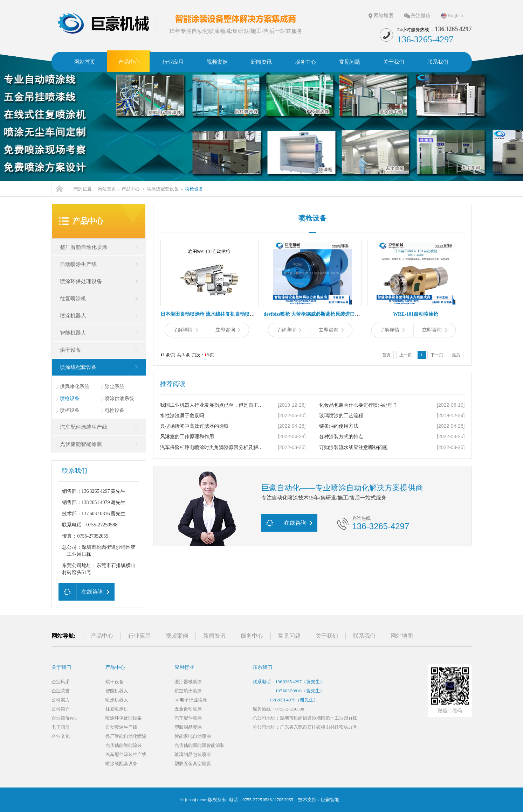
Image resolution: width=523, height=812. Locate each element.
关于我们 (327, 636)
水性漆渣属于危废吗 (182, 416)
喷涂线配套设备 (163, 189)
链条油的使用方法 (339, 426)
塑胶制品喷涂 (188, 727)
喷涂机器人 (73, 316)
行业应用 (139, 636)
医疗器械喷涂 (188, 682)
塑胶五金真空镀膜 (193, 764)
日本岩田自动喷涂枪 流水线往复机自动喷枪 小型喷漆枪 (221, 314)
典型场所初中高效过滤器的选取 (194, 426)
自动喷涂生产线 (78, 264)
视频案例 (177, 636)
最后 (456, 355)
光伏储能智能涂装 (81, 444)
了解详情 (185, 330)
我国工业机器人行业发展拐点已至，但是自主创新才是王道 (213, 405)
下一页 (437, 355)
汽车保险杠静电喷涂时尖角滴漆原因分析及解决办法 (213, 447)
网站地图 (384, 16)
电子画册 (61, 727)
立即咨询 (228, 330)
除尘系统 (115, 387)
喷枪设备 (194, 189)
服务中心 (252, 636)
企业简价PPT (64, 718)
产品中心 (131, 189)
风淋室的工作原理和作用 (187, 437)
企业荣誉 (61, 691)
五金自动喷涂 (188, 709)
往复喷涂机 (73, 299)
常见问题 (289, 636)
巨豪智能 (330, 800)
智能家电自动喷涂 (193, 736)
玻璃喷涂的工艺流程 (341, 416)
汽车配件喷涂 (188, 718)
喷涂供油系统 (119, 398)
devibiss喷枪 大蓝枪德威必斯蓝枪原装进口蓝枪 (314, 314)
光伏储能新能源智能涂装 (199, 745)
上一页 (406, 355)
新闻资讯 (214, 636)
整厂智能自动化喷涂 (84, 247)
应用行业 (184, 667)
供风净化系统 (75, 387)
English (456, 16)
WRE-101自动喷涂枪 (416, 314)
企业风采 (61, 682)
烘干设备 (70, 350)
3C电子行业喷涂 (191, 700)
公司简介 (61, 709)
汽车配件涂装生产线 (84, 427)
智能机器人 (73, 333)
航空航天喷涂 (188, 691)
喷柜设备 (70, 410)
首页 (386, 355)
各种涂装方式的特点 (341, 437)
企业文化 (61, 736)
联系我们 (364, 636)
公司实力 (61, 700)
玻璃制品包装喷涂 (193, 754)
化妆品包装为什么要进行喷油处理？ (358, 405)
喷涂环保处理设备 (81, 281)
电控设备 (115, 410)
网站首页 (107, 189)
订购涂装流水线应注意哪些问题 (353, 447)
